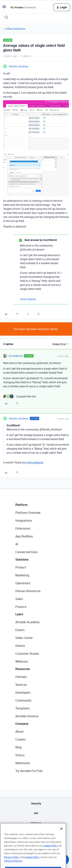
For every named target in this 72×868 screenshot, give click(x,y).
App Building (24, 536)
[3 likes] (20, 396)
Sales (19, 599)
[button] (4, 8)
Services (21, 685)
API (36, 813)
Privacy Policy (12, 865)
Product (21, 567)
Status (20, 755)
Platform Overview (28, 513)
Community (23, 700)
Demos (20, 646)
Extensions (23, 528)
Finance (21, 607)
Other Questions (16, 29)
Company (22, 724)
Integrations (24, 520)
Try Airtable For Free (29, 771)
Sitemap (36, 823)
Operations (23, 583)
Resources (23, 669)
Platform (22, 505)
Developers (23, 693)
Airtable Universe (27, 716)
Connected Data (26, 552)
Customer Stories (27, 654)
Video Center (24, 638)
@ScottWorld (35, 462)
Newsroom (23, 763)
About (19, 731)
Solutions (22, 559)
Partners (21, 677)
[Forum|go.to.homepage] (23, 7)
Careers (20, 739)
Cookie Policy (50, 854)
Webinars (22, 661)
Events (20, 630)
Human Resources (28, 591)
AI (17, 544)
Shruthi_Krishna (18, 66)
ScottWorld (15, 356)
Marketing (22, 575)
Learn (19, 614)
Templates (22, 708)
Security (36, 803)
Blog (18, 747)
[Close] (61, 837)
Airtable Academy (27, 622)
